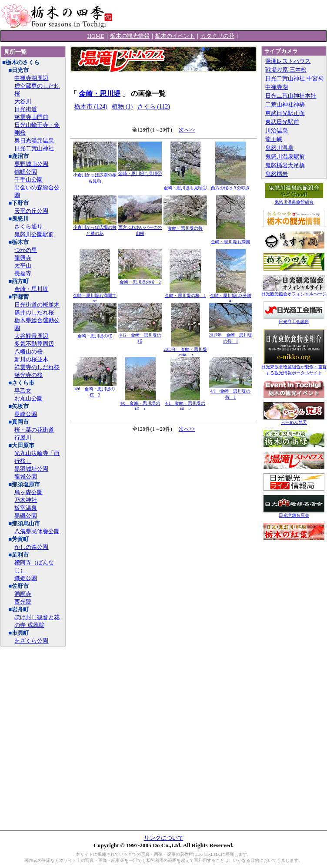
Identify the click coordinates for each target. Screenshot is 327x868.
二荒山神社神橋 (285, 104)
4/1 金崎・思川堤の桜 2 (185, 404)
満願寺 (23, 594)
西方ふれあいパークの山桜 (140, 228)
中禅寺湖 (277, 87)
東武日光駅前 (282, 122)
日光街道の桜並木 (37, 305)
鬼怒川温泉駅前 (285, 157)
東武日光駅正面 (285, 113)
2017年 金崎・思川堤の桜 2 (185, 350)
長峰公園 (26, 414)
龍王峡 (274, 139)
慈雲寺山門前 (31, 117)
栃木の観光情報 (130, 36)
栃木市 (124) (91, 107)
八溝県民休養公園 (37, 531)
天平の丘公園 (31, 211)
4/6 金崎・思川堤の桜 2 (95, 390)
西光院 (23, 602)
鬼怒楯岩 (277, 174)
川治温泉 (277, 130)
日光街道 (26, 109)
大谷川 (23, 101)
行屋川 (23, 437)
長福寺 (23, 273)
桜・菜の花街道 (34, 430)
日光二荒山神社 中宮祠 (294, 78)
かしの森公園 (31, 547)
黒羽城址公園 (31, 469)
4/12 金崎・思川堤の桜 (140, 336)
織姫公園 (26, 578)
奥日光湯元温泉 (34, 140)
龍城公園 (26, 477)
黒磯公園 (26, 516)
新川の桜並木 (31, 359)
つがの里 (26, 250)
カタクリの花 (217, 36)
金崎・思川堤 (31, 289)
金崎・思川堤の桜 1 (185, 293)
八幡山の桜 (28, 351)
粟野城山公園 (31, 164)
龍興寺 (23, 258)
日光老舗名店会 (294, 513)
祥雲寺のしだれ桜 (37, 367)
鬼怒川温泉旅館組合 (294, 200)
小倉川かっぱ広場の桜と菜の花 (95, 228)
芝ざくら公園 (31, 641)
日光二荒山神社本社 (291, 96)
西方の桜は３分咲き (230, 186)
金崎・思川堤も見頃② (140, 171)
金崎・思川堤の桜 (185, 226)
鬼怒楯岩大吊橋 (285, 165)
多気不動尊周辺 (34, 344)
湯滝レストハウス (288, 61)
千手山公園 (28, 180)
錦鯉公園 (26, 172)
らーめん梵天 (294, 420)
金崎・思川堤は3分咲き (231, 296)
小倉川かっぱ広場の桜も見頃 (95, 176)
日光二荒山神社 (34, 148)
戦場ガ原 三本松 (286, 70)
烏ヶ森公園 (28, 492)
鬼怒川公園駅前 (34, 234)
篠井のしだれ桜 (34, 312)
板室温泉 (26, 508)
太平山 (23, 266)
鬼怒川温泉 (279, 148)
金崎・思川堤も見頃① (185, 186)
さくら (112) (154, 107)
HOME (95, 36)
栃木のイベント (175, 36)
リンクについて (164, 838)
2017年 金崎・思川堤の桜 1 (230, 336)
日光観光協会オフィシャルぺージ (294, 292)
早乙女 (23, 391)
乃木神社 (26, 500)
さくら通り (28, 226)
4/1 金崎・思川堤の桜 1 (230, 392)
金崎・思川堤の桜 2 (140, 280)
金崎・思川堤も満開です (95, 296)
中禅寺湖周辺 (31, 78)
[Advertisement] (163, 484)
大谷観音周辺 (31, 336)
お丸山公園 (28, 398)
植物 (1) (122, 107)
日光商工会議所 (294, 319)
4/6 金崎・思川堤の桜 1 (140, 404)
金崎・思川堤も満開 (230, 239)
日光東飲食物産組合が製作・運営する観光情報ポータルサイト (294, 368)
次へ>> (187, 130)
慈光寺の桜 (28, 375)
